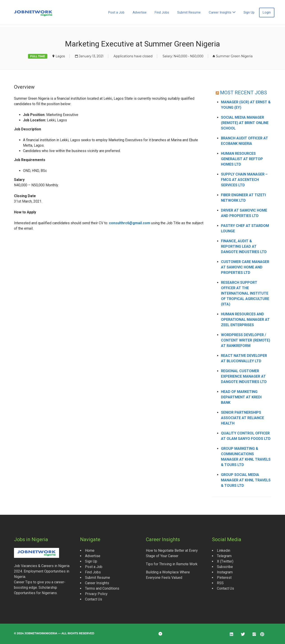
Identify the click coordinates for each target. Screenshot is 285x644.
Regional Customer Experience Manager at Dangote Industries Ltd (244, 376)
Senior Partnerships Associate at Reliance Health (242, 418)
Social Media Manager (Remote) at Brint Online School (245, 123)
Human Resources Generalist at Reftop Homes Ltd (242, 159)
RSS (220, 583)
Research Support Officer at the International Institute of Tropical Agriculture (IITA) (245, 293)
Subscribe (225, 567)
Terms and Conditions (102, 588)
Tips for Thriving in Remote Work (172, 564)
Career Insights (220, 12)
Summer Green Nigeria (234, 56)
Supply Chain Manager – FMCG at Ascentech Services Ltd (244, 180)
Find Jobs (162, 12)
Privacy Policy (96, 594)
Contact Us (94, 599)
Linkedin (224, 551)
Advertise (140, 12)
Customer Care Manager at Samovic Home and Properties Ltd (245, 267)
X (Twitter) (225, 561)
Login (267, 12)
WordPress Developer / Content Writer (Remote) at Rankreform (246, 340)
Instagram (225, 572)
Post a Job (116, 12)
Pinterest (224, 578)
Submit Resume (189, 12)
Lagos (60, 56)
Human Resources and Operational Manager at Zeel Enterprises (245, 320)
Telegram (224, 556)
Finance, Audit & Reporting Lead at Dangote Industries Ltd (244, 246)
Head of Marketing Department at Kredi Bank (241, 397)
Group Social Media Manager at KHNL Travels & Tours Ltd (246, 480)
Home (90, 551)
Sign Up (249, 12)
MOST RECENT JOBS (244, 93)
